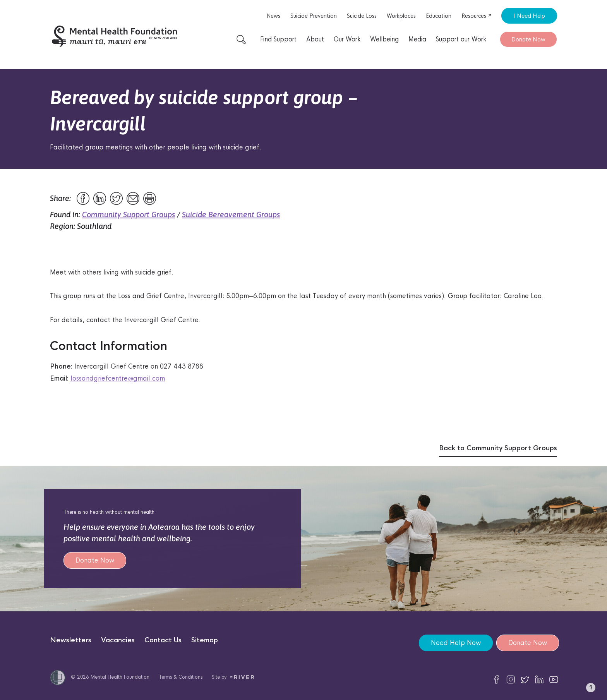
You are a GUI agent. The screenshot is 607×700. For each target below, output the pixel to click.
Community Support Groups (129, 214)
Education (439, 16)
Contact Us (163, 640)
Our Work (347, 39)
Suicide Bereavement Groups (231, 214)
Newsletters (71, 640)
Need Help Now (455, 643)
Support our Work (461, 39)
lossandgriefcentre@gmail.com (118, 378)
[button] (591, 689)
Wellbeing (384, 39)
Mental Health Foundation (120, 677)
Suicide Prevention (314, 16)
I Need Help (529, 16)
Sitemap (205, 640)
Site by (233, 677)
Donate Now (528, 39)
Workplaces (401, 16)
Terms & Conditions (181, 677)
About (315, 39)
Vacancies (118, 640)
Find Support (278, 39)
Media (417, 39)
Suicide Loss (362, 16)
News (273, 16)
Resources (477, 16)
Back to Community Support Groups (498, 448)
